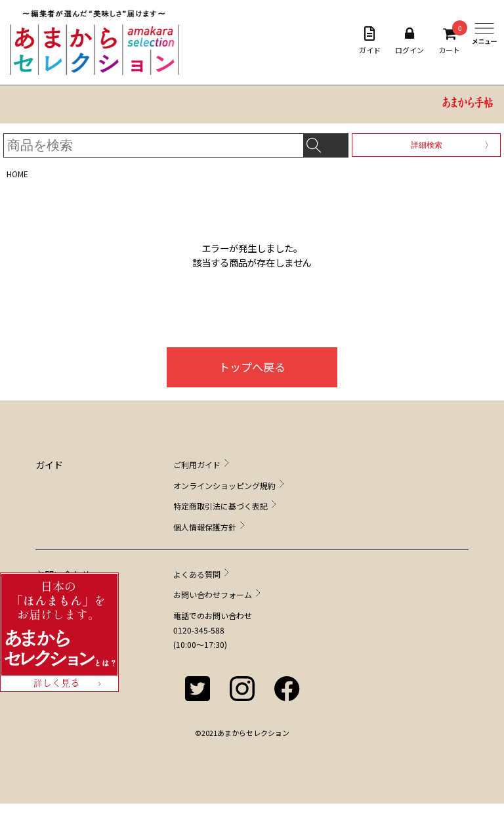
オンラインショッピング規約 (224, 485)
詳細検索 (427, 145)
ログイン (409, 41)
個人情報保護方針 (205, 527)
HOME (17, 174)
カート (449, 41)
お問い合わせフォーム (213, 594)
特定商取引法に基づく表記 (220, 506)
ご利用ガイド (197, 464)
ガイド (370, 41)
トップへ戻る (252, 367)
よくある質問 (197, 574)
